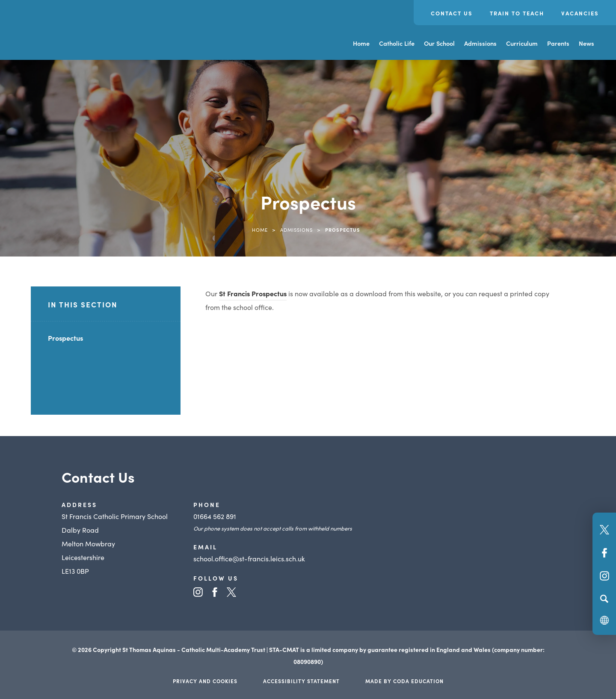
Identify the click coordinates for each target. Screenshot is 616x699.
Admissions (480, 43)
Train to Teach (517, 13)
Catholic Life (397, 43)
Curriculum (522, 43)
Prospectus (65, 338)
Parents (558, 43)
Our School (439, 43)
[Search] (604, 599)
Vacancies (580, 13)
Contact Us (452, 13)
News (586, 43)
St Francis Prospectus (253, 293)
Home (361, 43)
